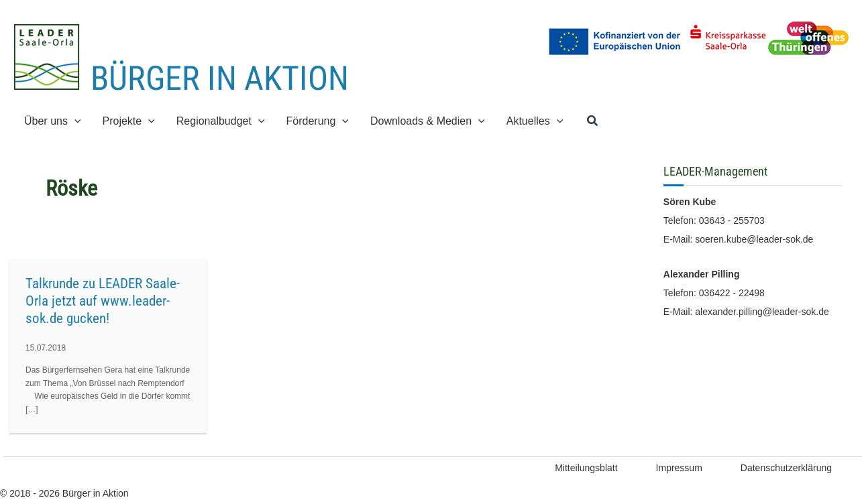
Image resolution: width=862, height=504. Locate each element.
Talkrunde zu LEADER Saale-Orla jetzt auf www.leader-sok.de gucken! (103, 301)
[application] (74, 121)
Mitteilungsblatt (586, 468)
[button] (53, 121)
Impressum (679, 468)
